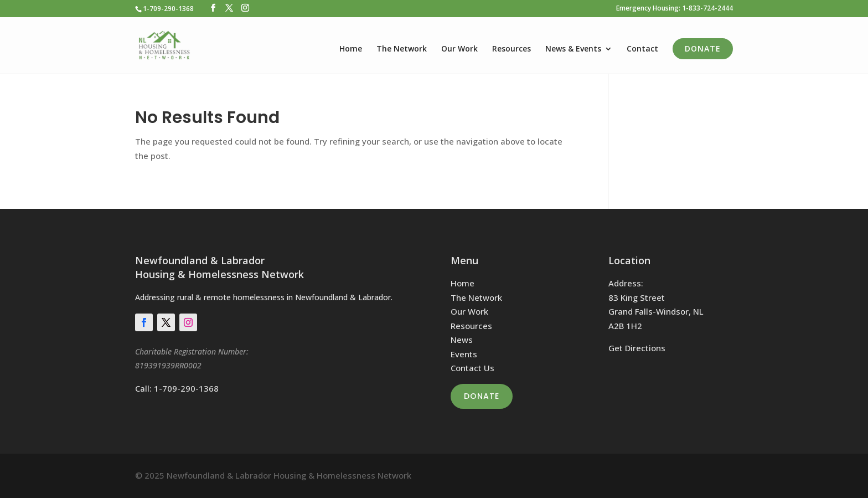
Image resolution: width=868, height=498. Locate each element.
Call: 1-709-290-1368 (177, 388)
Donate (703, 48)
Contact (642, 49)
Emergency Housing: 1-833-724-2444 (675, 9)
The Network (402, 49)
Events (464, 354)
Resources (512, 49)
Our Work (459, 49)
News (462, 340)
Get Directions (637, 348)
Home (351, 49)
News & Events (573, 49)
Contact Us (472, 368)
